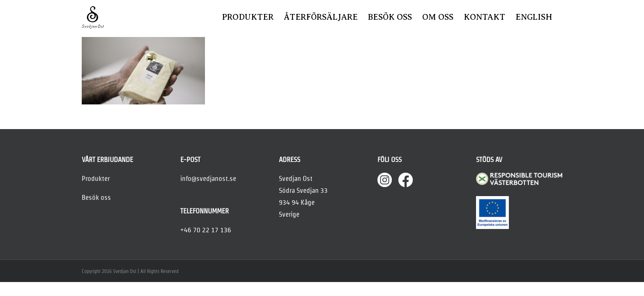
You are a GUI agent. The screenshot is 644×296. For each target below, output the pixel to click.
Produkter (96, 178)
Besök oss (96, 197)
